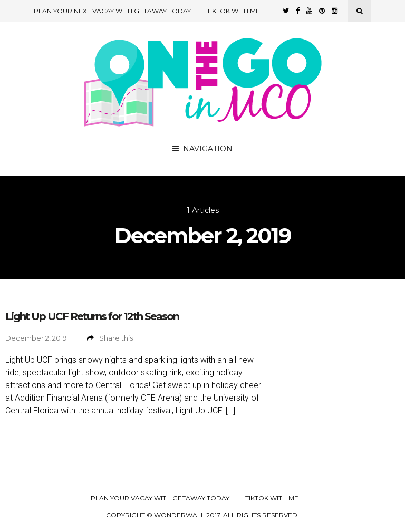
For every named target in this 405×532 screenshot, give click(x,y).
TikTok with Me (233, 11)
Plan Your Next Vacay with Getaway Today (112, 11)
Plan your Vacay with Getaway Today (160, 498)
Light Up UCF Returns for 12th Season (92, 316)
